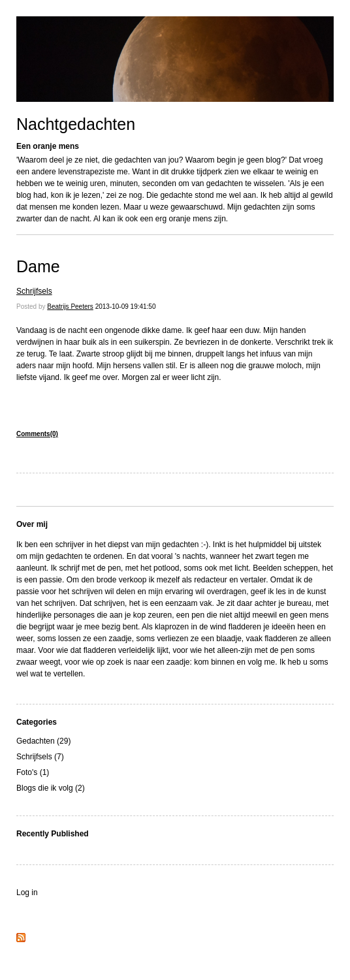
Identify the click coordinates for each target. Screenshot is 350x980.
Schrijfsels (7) (40, 757)
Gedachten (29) (43, 741)
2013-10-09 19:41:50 (126, 307)
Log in (27, 893)
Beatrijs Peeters (70, 307)
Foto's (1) (33, 772)
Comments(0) (37, 434)
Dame (38, 266)
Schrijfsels (34, 291)
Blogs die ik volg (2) (51, 788)
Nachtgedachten (76, 124)
